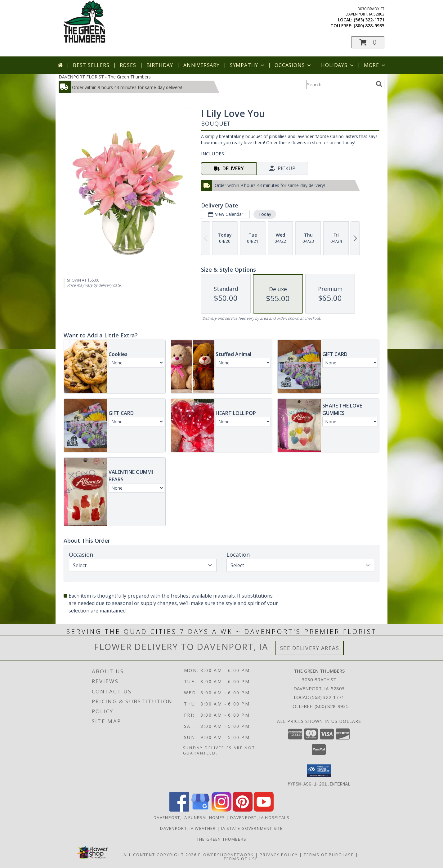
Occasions (293, 65)
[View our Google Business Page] (200, 810)
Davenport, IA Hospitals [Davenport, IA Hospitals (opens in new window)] (260, 817)
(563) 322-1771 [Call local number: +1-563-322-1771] (369, 20)
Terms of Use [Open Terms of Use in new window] (241, 858)
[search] (379, 84)
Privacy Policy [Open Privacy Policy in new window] (279, 854)
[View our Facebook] (179, 810)
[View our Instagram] (221, 810)
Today (265, 214)
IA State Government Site (252, 828)
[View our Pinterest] (243, 810)
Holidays (338, 65)
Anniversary (201, 65)
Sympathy (248, 65)
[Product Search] (340, 84)
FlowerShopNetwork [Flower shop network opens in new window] (226, 854)
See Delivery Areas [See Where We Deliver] (310, 648)
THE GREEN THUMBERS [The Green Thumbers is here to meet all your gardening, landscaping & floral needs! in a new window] (221, 839)
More (375, 65)
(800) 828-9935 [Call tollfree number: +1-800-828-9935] (369, 26)
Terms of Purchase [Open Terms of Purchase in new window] (329, 854)
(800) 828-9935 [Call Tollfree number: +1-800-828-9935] (332, 706)
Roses (128, 65)
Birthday (160, 65)
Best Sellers (91, 65)
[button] (368, 42)
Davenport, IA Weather (188, 828)
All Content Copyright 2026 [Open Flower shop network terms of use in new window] (160, 854)
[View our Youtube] (264, 810)
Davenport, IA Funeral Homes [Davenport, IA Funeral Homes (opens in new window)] (189, 817)
